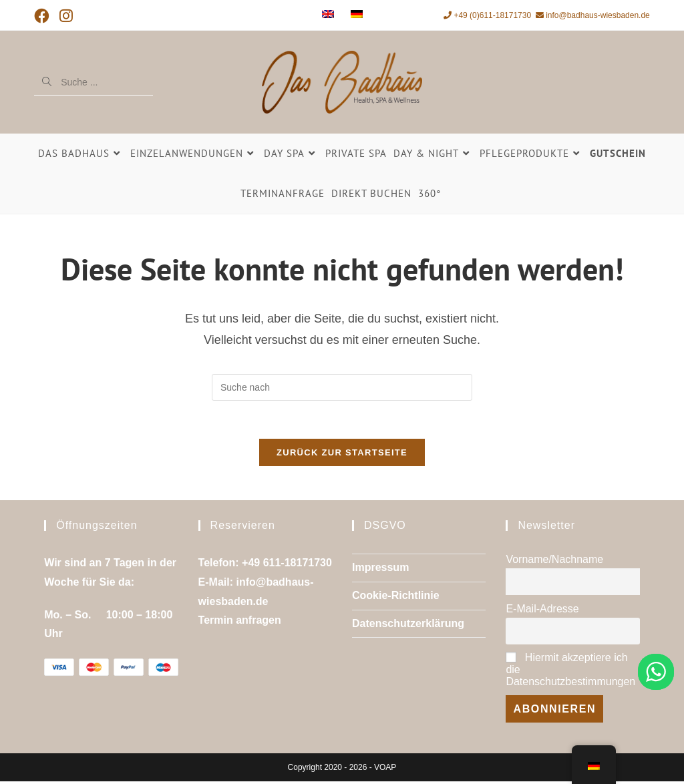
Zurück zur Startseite (342, 455)
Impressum (380, 570)
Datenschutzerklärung (408, 626)
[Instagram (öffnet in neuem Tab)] (67, 16)
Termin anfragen (240, 623)
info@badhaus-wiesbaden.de (593, 15)
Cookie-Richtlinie (396, 598)
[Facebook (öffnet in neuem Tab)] (44, 16)
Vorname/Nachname (554, 562)
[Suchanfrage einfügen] (342, 387)
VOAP (385, 770)
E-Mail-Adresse (542, 611)
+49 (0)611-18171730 (487, 15)
